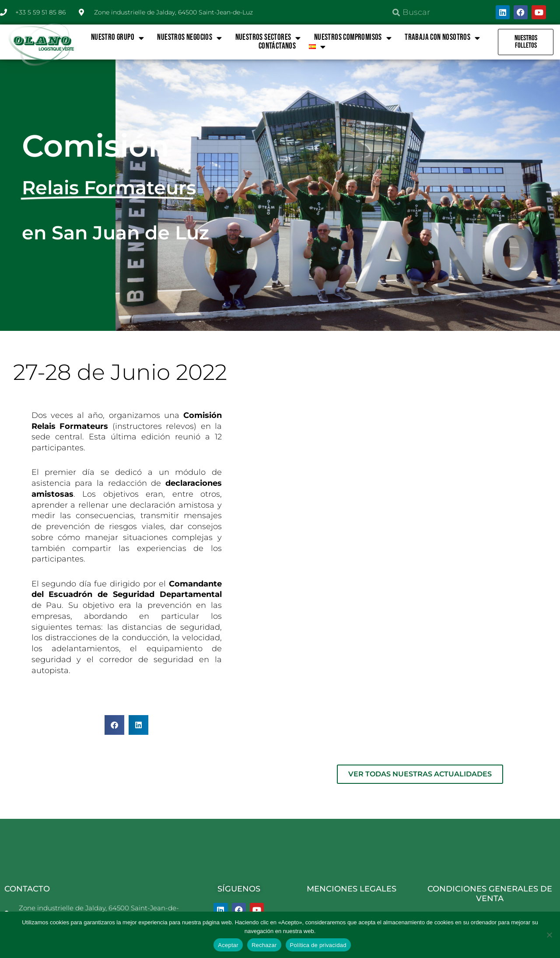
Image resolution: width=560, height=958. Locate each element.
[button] (114, 725)
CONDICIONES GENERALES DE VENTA (490, 814)
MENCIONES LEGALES (352, 810)
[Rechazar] (549, 935)
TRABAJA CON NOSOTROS (442, 38)
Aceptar (228, 945)
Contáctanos (277, 46)
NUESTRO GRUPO (118, 38)
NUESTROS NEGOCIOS (189, 38)
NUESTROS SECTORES (268, 38)
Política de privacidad (318, 945)
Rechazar (264, 945)
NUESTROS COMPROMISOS (353, 38)
